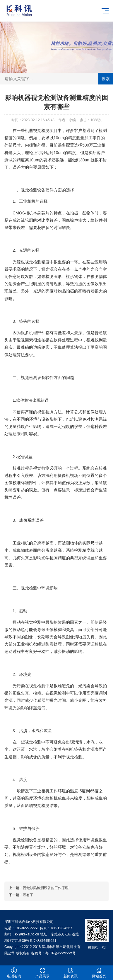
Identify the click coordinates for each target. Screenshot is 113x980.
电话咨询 (14, 973)
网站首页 (99, 973)
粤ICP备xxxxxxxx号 (60, 953)
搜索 (106, 79)
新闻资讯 (71, 973)
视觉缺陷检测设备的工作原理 (46, 888)
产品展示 (43, 973)
